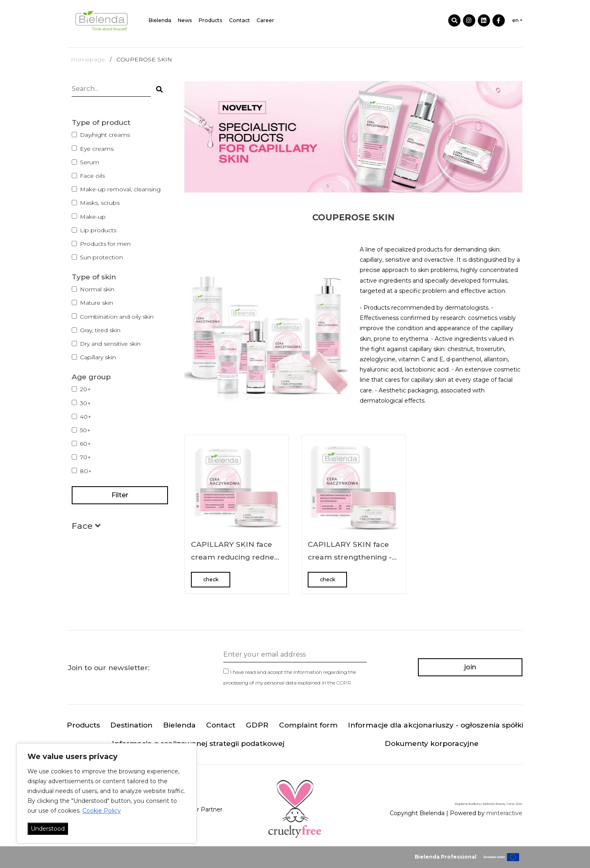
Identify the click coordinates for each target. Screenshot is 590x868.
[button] (86, 527)
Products (211, 20)
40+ (86, 417)
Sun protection (101, 257)
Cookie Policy (102, 811)
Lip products (98, 230)
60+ (85, 444)
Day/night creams (105, 135)
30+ (85, 403)
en (515, 20)
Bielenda (160, 20)
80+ (86, 471)
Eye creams (97, 149)
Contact (239, 20)
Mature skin (96, 303)
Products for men (105, 244)
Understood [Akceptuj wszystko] (48, 829)
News (185, 20)
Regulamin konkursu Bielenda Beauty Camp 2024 (488, 804)
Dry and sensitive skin (110, 344)
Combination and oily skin (117, 317)
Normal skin (97, 289)
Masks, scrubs (100, 203)
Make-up (93, 217)
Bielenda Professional (446, 857)
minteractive (504, 813)
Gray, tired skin (100, 330)
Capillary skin (98, 357)
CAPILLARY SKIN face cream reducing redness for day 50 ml (236, 557)
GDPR (344, 683)
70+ (85, 457)
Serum (90, 162)
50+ (85, 430)
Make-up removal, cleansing (120, 189)
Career (265, 20)
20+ (85, 389)
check (211, 579)
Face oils (92, 176)
